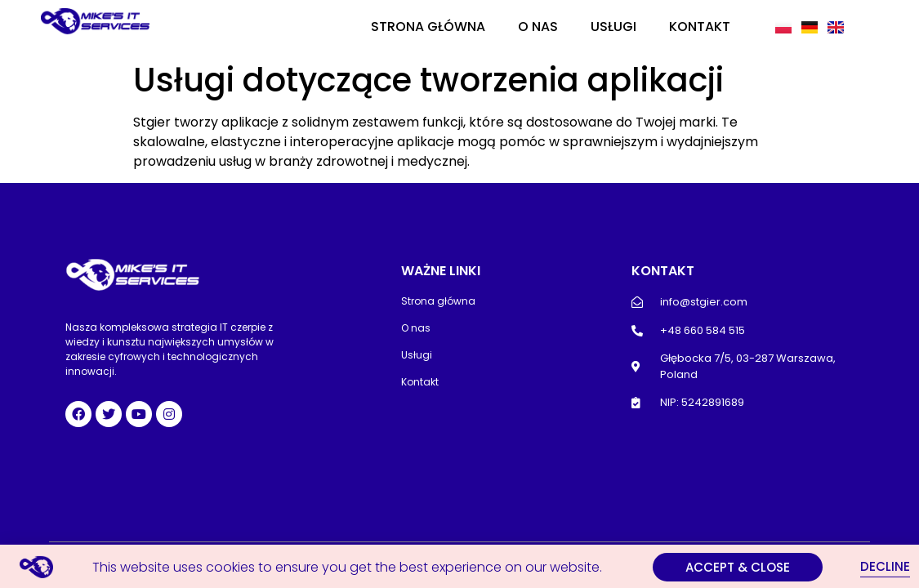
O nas (538, 27)
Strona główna (428, 27)
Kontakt (700, 27)
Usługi (613, 27)
